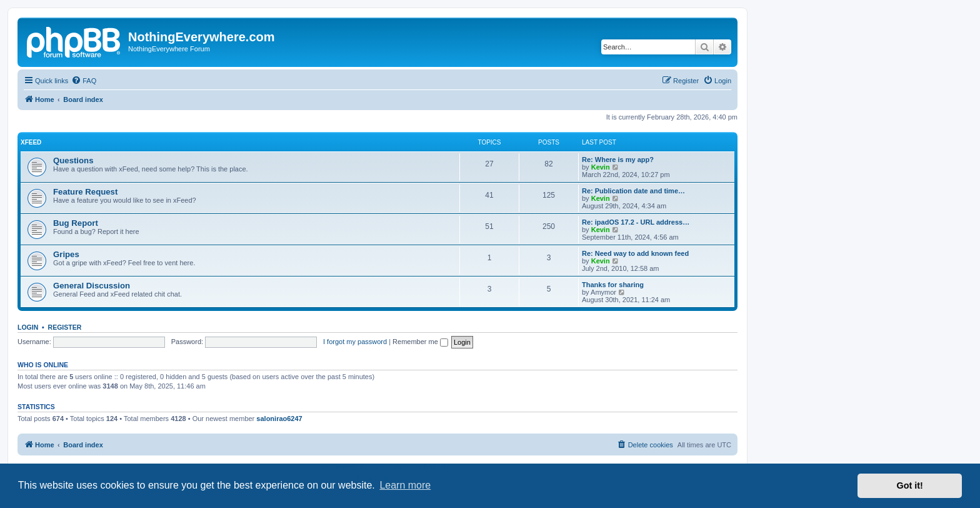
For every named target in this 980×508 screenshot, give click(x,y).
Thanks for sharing (613, 285)
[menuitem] (84, 81)
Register (65, 327)
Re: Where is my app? (618, 160)
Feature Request (85, 192)
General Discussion (92, 286)
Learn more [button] (405, 485)
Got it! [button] (910, 485)
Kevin (601, 167)
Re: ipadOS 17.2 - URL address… (636, 222)
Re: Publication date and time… (633, 191)
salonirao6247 (279, 419)
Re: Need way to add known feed (635, 253)
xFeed (31, 142)
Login (28, 327)
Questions (73, 160)
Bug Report (76, 223)
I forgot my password (355, 342)
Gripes (66, 254)
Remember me (420, 342)
